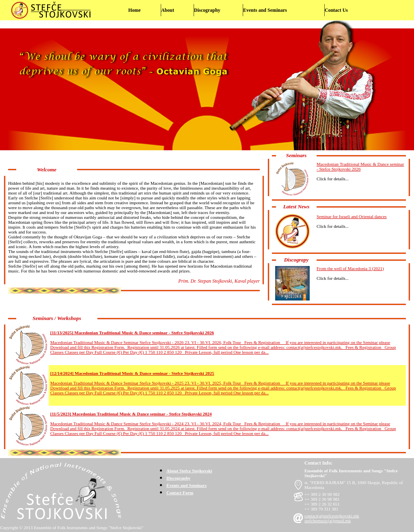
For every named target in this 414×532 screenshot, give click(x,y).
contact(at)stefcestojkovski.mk (332, 516)
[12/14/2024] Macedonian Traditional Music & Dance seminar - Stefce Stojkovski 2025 (132, 373)
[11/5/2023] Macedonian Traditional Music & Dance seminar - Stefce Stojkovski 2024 (131, 414)
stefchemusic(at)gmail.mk (328, 521)
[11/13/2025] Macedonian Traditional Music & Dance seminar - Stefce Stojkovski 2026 (132, 333)
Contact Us (336, 10)
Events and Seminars (265, 10)
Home (135, 10)
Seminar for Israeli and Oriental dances (352, 216)
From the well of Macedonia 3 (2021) (350, 268)
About (168, 10)
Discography (207, 10)
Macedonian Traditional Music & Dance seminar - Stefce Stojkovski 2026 (360, 167)
